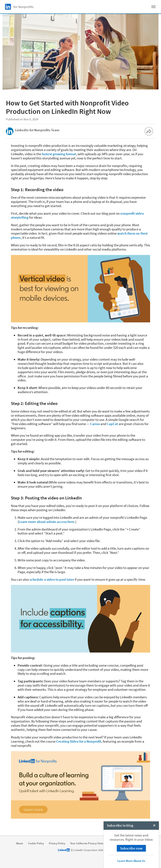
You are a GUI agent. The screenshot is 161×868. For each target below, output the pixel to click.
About (20, 843)
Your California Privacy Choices (88, 843)
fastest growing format (59, 154)
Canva (95, 424)
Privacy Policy (57, 843)
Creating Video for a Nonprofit (79, 741)
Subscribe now (131, 848)
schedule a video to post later (52, 579)
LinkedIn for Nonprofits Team (37, 130)
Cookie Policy (36, 843)
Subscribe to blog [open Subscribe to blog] (120, 825)
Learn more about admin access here (47, 522)
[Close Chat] (154, 826)
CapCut (112, 424)
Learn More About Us (131, 861)
